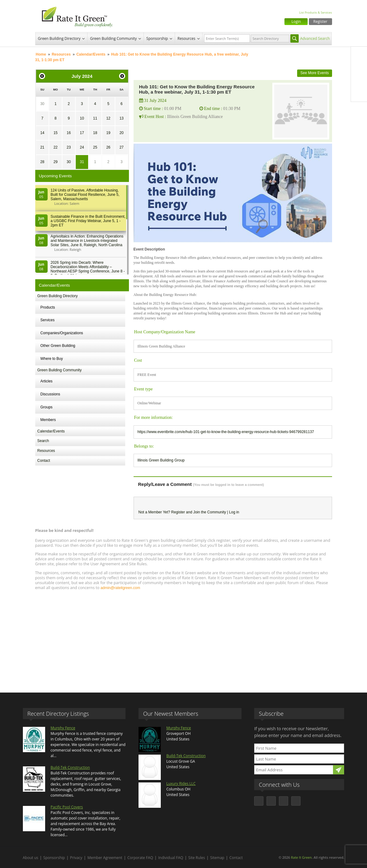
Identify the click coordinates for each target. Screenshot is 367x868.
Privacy (76, 858)
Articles (47, 381)
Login (296, 21)
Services (48, 320)
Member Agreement (105, 858)
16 (69, 133)
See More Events (314, 73)
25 (95, 147)
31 (82, 162)
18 (95, 133)
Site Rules (197, 858)
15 (55, 133)
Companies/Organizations (62, 333)
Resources (186, 38)
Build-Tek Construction (70, 767)
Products (48, 307)
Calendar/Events (91, 54)
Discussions (50, 394)
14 (42, 133)
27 (121, 147)
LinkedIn (359, 81)
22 (55, 147)
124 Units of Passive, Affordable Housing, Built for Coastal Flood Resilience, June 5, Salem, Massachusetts (85, 195)
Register (320, 21)
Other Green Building (58, 346)
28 (42, 162)
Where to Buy (52, 359)
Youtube (359, 94)
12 (108, 118)
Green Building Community (113, 38)
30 (42, 104)
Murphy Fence (63, 728)
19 (108, 133)
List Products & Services (315, 13)
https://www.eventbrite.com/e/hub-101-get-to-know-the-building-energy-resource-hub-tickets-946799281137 (226, 432)
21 (42, 147)
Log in (234, 512)
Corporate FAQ (140, 858)
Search (43, 441)
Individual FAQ (171, 858)
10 (82, 118)
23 (69, 147)
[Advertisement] (184, 638)
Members (48, 420)
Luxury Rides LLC (181, 784)
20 (121, 133)
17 (82, 133)
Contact (44, 461)
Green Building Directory (59, 38)
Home (41, 54)
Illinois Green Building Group (161, 460)
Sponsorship (157, 38)
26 (108, 147)
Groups (47, 407)
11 (95, 118)
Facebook (359, 55)
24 (82, 147)
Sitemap (217, 858)
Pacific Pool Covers (67, 807)
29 (55, 162)
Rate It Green (301, 857)
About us (31, 858)
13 (121, 118)
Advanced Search (315, 38)
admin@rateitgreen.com (120, 588)
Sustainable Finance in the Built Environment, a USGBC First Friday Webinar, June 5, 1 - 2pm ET (88, 221)
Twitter (359, 68)
